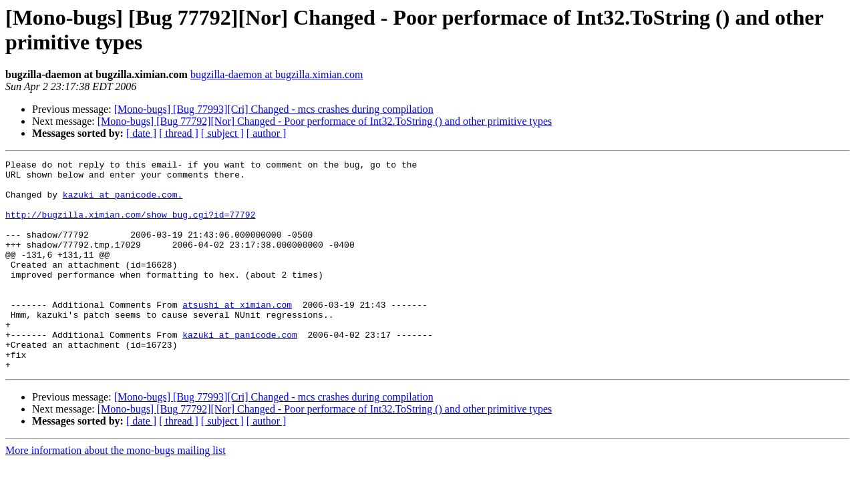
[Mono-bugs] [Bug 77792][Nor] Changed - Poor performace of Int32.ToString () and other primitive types (325, 121)
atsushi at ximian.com (237, 334)
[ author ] (267, 133)
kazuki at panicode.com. (123, 202)
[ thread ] (179, 133)
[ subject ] (222, 133)
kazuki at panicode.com (240, 370)
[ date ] (141, 133)
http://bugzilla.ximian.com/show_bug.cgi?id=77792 (130, 226)
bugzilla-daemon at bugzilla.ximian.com (277, 74)
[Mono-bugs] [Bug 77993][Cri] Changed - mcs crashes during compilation (274, 109)
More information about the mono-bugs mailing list (116, 492)
